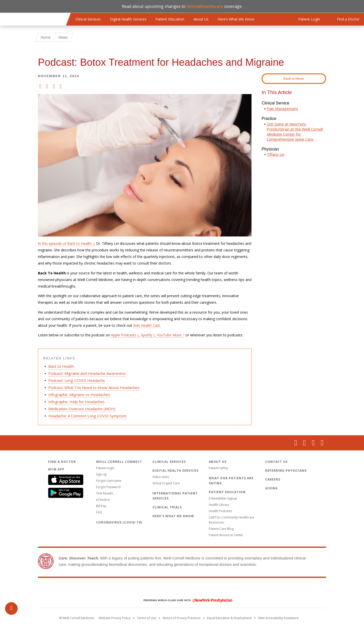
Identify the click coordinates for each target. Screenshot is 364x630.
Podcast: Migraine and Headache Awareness (87, 373)
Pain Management (282, 108)
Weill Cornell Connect (119, 462)
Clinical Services (88, 19)
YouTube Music (169, 335)
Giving (271, 488)
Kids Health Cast (147, 325)
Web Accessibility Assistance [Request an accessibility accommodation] (278, 618)
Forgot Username (109, 481)
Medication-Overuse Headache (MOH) (82, 409)
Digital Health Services (128, 19)
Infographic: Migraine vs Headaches (79, 395)
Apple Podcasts (124, 335)
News (63, 37)
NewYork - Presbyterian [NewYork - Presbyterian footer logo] (184, 600)
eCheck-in (103, 500)
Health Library (219, 505)
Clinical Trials (167, 507)
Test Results (105, 493)
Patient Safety (218, 468)
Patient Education (170, 19)
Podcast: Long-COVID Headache (77, 380)
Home (45, 37)
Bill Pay (101, 506)
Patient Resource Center (226, 535)
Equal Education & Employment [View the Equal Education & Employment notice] (229, 618)
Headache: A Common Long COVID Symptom (87, 416)
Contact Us (276, 462)
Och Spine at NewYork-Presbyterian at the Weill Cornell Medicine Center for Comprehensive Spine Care (295, 132)
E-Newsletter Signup (223, 498)
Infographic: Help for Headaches (76, 402)
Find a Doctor (62, 462)
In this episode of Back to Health (65, 243)
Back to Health (61, 366)
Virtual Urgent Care (166, 483)
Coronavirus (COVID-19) (119, 522)
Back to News (294, 78)
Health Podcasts (220, 511)
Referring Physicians (286, 471)
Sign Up (101, 474)
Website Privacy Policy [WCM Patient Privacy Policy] (115, 618)
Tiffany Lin (276, 154)
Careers (273, 479)
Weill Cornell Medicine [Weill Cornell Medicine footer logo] (182, 590)
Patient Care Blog (221, 529)
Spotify (146, 335)
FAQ (99, 512)
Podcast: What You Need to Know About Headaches (94, 387)
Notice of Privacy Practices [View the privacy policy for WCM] (182, 618)
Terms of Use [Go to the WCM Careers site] (147, 618)
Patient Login (105, 468)
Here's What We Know (236, 19)
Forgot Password (108, 487)
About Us (201, 19)
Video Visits (161, 477)
